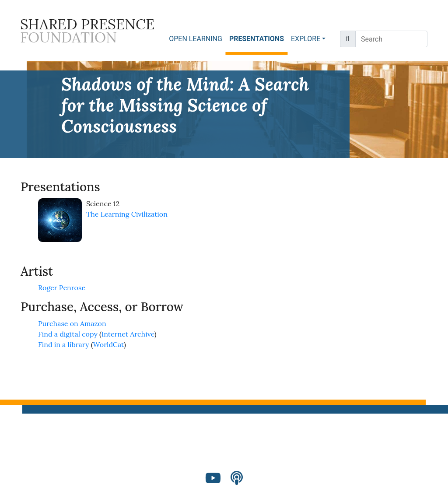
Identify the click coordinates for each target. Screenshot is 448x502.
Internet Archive (128, 334)
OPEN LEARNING (196, 39)
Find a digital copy (68, 334)
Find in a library (63, 344)
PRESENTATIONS (258, 38)
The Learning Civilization (127, 214)
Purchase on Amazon (72, 323)
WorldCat (109, 344)
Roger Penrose (62, 288)
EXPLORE (306, 39)
